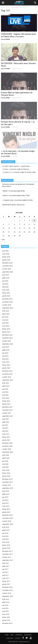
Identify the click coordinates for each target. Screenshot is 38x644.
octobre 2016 (7, 593)
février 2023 (6, 365)
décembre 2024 (7, 299)
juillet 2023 (6, 350)
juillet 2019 (6, 494)
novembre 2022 (7, 374)
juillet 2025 (6, 278)
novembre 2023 (7, 338)
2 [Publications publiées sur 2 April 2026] (20, 220)
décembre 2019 (7, 479)
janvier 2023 (6, 368)
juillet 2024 (6, 314)
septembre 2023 (8, 344)
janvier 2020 (6, 476)
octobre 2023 (7, 341)
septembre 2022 (8, 380)
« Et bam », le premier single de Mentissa (16, 169)
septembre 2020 (8, 452)
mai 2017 (5, 572)
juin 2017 (5, 569)
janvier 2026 (6, 260)
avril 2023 (5, 359)
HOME (7, 635)
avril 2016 (5, 611)
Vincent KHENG (5, 39)
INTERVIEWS (19, 635)
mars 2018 (6, 542)
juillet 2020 (6, 458)
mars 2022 (6, 398)
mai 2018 (5, 536)
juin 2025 (5, 281)
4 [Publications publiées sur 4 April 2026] (29, 220)
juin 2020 (5, 461)
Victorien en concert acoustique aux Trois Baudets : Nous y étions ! (18, 185)
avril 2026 (5, 251)
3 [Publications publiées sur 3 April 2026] (24, 220)
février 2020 (6, 473)
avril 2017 (5, 575)
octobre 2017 (7, 557)
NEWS (12, 635)
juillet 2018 (6, 530)
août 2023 (6, 347)
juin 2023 (5, 353)
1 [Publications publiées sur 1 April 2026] (15, 220)
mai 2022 (5, 392)
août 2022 (6, 383)
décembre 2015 (7, 623)
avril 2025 (5, 287)
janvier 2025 (6, 296)
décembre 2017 (7, 551)
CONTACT (18, 638)
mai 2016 (5, 608)
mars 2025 (6, 290)
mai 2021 (5, 428)
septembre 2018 (8, 524)
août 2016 (6, 599)
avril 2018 (5, 539)
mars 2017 (6, 578)
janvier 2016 (6, 620)
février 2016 (6, 617)
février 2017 (6, 581)
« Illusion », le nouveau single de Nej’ (14, 191)
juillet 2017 (6, 566)
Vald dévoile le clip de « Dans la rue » (14, 205)
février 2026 (6, 257)
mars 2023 (6, 362)
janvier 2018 (6, 548)
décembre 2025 (7, 263)
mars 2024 (6, 326)
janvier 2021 (6, 440)
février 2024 (6, 329)
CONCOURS (10, 638)
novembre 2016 (7, 590)
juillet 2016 (6, 602)
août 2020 (6, 455)
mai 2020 (5, 464)
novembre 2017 (7, 554)
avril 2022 (5, 395)
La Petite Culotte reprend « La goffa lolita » (16, 166)
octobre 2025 (7, 269)
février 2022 (6, 401)
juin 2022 (5, 389)
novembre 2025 (7, 266)
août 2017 (6, 563)
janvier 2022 (6, 404)
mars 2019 (6, 506)
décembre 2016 (7, 587)
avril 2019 (5, 503)
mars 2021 (6, 434)
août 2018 (6, 527)
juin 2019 (5, 497)
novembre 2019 (7, 482)
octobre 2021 (7, 413)
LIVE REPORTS (28, 635)
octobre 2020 (7, 449)
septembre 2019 (8, 488)
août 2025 (6, 275)
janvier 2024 (6, 332)
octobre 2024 (7, 305)
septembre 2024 (8, 308)
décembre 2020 (7, 443)
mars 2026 (6, 254)
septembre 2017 (8, 560)
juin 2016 (5, 605)
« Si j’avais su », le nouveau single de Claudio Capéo (19, 172)
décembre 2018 (7, 515)
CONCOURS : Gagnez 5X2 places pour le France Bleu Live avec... (19, 35)
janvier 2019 (6, 512)
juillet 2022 (6, 386)
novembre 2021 (7, 410)
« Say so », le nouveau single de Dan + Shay (16, 196)
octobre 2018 (7, 521)
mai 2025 (5, 284)
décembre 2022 (7, 371)
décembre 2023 (7, 335)
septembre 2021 (8, 416)
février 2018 (6, 545)
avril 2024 (5, 323)
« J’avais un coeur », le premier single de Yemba (17, 200)
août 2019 (6, 491)
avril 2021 (5, 431)
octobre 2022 (7, 377)
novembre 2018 (7, 518)
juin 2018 (5, 533)
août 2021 (6, 419)
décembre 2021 (7, 407)
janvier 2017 (6, 584)
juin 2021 (5, 425)
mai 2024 (5, 320)
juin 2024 (5, 317)
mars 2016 (6, 614)
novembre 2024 (7, 302)
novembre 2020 (7, 446)
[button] (35, 3)
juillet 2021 (6, 422)
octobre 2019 (7, 485)
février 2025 (6, 293)
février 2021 (6, 437)
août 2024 (6, 311)
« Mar (3, 240)
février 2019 (6, 509)
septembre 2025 (8, 272)
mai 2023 (5, 356)
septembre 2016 (8, 596)
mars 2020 (6, 470)
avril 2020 (5, 467)
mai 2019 (5, 500)
